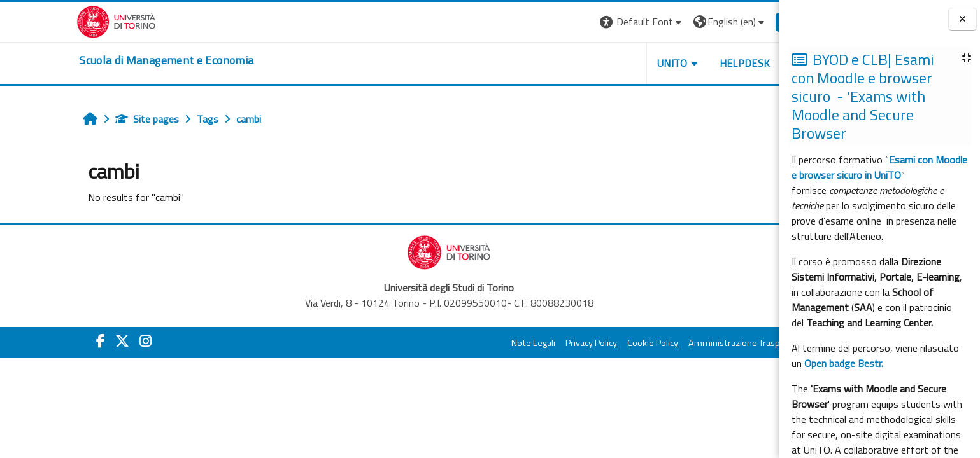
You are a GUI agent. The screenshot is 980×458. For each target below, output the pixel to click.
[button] (582, 22)
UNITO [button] (613, 63)
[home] (107, 60)
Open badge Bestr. (844, 363)
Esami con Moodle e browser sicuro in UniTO (879, 167)
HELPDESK (685, 63)
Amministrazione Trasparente (688, 343)
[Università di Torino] (57, 20)
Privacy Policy (532, 343)
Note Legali (474, 343)
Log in (739, 22)
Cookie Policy (593, 343)
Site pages (88, 119)
